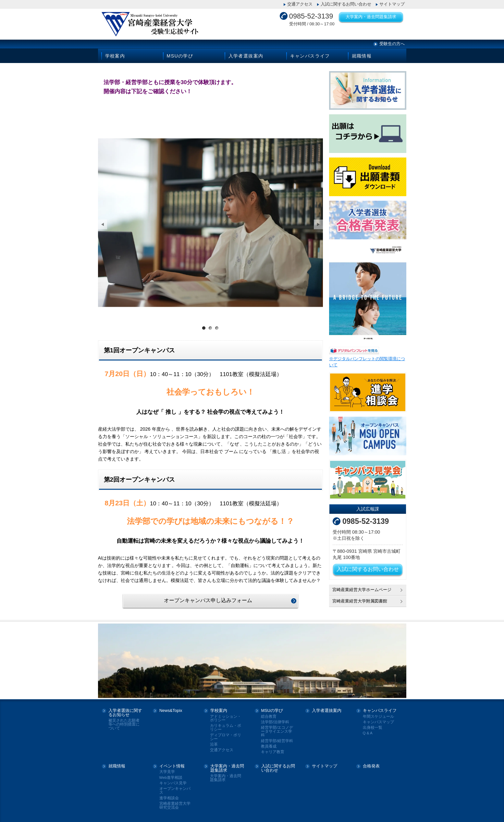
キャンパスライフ (310, 56)
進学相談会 (169, 795)
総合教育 (269, 713)
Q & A (368, 730)
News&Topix (171, 708)
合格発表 (371, 763)
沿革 (214, 741)
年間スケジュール (378, 713)
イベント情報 (172, 763)
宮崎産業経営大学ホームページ (362, 590)
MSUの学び (180, 56)
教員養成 (269, 743)
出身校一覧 (373, 724)
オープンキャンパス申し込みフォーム (208, 596)
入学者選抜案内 (246, 56)
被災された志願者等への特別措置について (124, 721)
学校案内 (115, 56)
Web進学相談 (171, 774)
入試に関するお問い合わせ (346, 4)
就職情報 (362, 56)
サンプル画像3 (217, 324)
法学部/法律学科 (275, 719)
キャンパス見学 (173, 780)
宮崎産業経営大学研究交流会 (175, 802)
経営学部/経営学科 (277, 737)
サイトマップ (392, 4)
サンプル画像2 (210, 324)
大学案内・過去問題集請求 (371, 17)
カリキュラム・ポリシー (226, 724)
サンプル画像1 (204, 324)
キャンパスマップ (378, 719)
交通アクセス (300, 4)
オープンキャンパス (175, 787)
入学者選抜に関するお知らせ (125, 710)
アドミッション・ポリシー (226, 715)
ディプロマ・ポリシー (226, 734)
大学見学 (167, 769)
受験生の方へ (392, 44)
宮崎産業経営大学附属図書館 (360, 601)
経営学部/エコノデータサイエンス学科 (277, 728)
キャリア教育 (273, 749)
